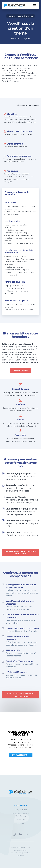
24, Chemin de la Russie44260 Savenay (20, 815)
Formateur (12, 16)
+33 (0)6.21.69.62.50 (20, 810)
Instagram (14, 834)
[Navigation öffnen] (35, 5)
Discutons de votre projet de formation (21, 552)
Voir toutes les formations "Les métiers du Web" (20, 695)
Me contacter (20, 820)
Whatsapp (27, 834)
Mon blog (21, 823)
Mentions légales (15, 853)
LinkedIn (21, 834)
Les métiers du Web (26, 16)
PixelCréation (20, 805)
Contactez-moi (21, 370)
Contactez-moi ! (21, 755)
